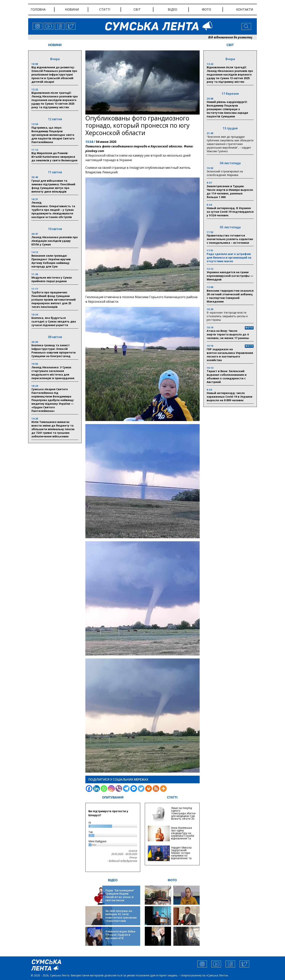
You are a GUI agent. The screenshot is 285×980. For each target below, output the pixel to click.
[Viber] (119, 789)
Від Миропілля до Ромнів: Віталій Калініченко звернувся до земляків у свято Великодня (54, 157)
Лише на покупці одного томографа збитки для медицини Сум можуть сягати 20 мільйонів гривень (183, 815)
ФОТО (172, 880)
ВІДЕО (113, 880)
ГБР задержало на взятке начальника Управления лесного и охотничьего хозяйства (230, 355)
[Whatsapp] (104, 789)
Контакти (245, 10)
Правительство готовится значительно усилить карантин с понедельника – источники (230, 239)
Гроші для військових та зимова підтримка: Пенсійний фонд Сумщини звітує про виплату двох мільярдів (53, 186)
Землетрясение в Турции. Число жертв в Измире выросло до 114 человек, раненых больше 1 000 (230, 192)
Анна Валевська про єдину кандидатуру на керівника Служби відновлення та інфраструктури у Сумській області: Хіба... (183, 837)
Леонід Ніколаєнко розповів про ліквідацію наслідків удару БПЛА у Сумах (55, 241)
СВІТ (230, 45)
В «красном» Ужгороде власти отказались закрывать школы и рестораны (227, 316)
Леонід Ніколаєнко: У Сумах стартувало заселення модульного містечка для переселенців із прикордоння (53, 373)
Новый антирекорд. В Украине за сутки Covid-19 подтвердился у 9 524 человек (230, 212)
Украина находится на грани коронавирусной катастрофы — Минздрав (230, 276)
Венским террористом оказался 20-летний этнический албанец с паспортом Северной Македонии (230, 296)
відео (173, 10)
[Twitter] (141, 789)
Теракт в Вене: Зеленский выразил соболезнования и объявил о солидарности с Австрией (227, 377)
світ (137, 10)
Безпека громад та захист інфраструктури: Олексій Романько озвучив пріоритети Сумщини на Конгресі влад (54, 351)
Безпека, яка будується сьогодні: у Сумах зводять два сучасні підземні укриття (54, 321)
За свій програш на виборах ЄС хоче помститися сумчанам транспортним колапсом (121, 918)
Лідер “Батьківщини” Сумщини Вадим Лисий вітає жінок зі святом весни (120, 895)
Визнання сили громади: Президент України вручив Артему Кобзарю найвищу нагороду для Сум (51, 261)
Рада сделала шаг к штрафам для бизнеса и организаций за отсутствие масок (229, 258)
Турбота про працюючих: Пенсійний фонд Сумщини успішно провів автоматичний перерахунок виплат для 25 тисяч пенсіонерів (54, 300)
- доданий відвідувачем (122, 861)
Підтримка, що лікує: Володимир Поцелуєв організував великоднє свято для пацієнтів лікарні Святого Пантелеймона (53, 135)
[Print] (149, 789)
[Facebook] (89, 789)
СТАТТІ (172, 797)
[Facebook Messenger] (134, 789)
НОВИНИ (55, 45)
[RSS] (156, 789)
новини (72, 10)
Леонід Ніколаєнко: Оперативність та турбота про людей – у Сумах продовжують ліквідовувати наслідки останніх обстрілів (53, 210)
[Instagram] (111, 789)
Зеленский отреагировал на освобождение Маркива (225, 173)
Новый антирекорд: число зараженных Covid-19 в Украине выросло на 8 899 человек (230, 397)
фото (207, 10)
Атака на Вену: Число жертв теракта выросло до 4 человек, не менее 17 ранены (228, 334)
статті (105, 10)
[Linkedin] (96, 789)
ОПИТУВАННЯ (113, 797)
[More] (163, 789)
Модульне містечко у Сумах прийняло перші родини (52, 279)
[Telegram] (126, 789)
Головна (38, 10)
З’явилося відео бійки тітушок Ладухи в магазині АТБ (120, 935)
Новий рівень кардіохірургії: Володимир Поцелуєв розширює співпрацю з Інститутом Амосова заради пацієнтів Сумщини (227, 109)
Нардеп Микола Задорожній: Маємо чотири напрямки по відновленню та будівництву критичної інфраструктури (181, 857)
